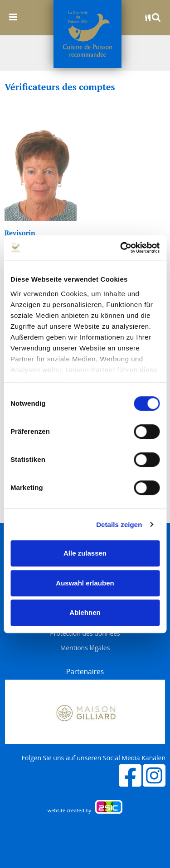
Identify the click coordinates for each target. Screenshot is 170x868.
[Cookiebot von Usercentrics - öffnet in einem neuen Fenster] (121, 248)
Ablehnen (85, 612)
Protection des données (85, 633)
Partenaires (85, 671)
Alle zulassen (85, 553)
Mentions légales (85, 648)
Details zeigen (119, 525)
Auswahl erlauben (85, 583)
